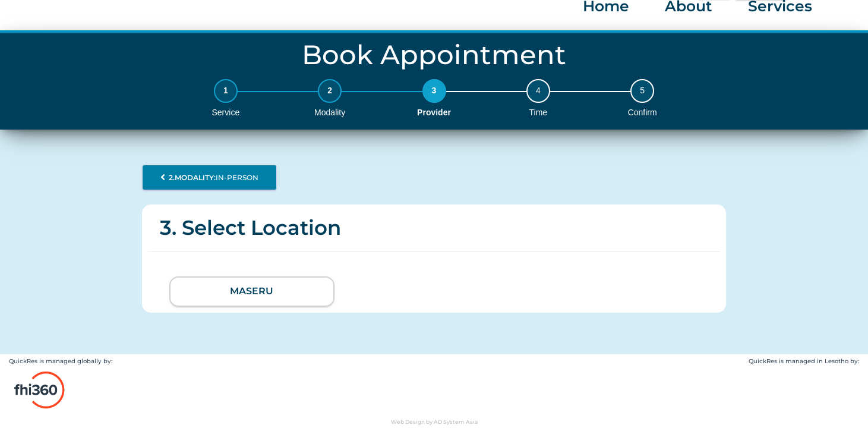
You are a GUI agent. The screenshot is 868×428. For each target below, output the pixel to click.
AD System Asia (456, 422)
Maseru (252, 291)
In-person (209, 177)
